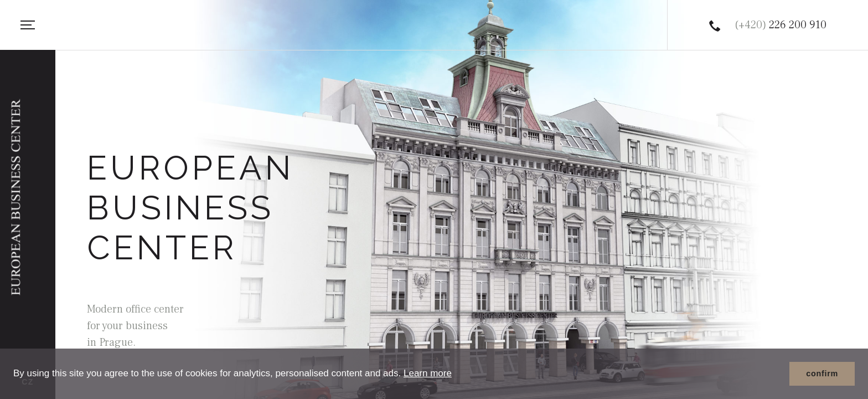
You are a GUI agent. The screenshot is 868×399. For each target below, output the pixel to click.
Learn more (428, 373)
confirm (822, 374)
